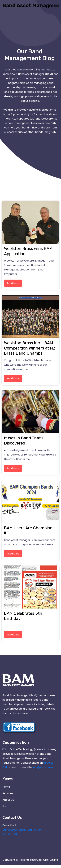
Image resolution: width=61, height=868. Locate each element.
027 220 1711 (10, 834)
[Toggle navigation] (56, 5)
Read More (13, 283)
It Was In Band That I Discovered (23, 441)
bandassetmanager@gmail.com (23, 830)
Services (8, 793)
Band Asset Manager (14, 5)
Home (6, 787)
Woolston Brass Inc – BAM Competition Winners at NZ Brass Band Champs (30, 348)
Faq (5, 806)
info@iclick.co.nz (43, 767)
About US (8, 800)
